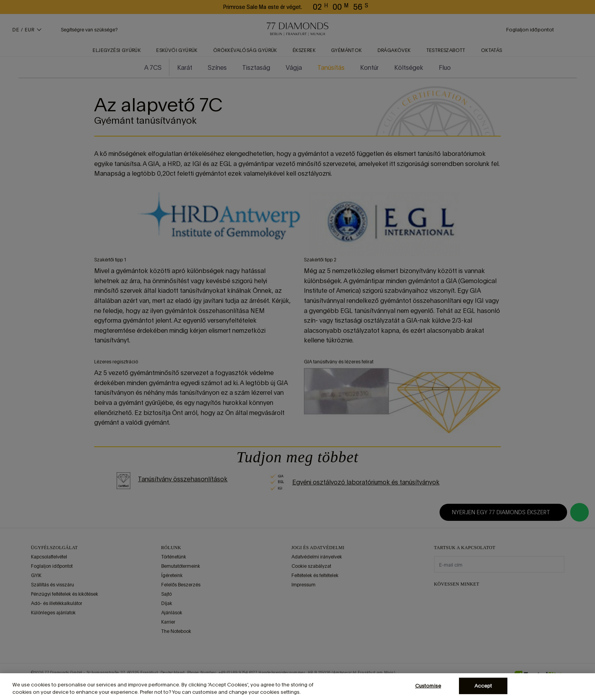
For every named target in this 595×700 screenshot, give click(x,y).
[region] (297, 687)
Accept (483, 686)
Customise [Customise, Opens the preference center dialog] (428, 686)
